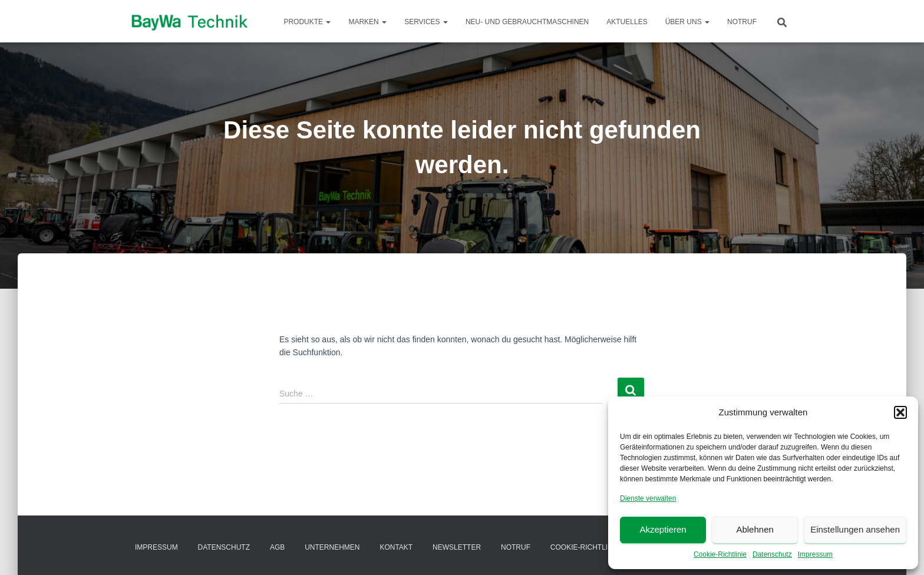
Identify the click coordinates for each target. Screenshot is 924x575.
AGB (277, 547)
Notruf (742, 22)
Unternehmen (332, 547)
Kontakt (396, 547)
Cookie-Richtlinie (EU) (593, 547)
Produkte (307, 22)
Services (426, 22)
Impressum (815, 554)
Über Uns (687, 22)
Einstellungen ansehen (855, 529)
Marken (367, 22)
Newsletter (457, 547)
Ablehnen (755, 529)
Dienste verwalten (648, 498)
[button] (900, 412)
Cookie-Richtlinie (720, 554)
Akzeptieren (663, 529)
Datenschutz (772, 554)
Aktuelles (627, 22)
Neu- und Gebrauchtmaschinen (527, 22)
